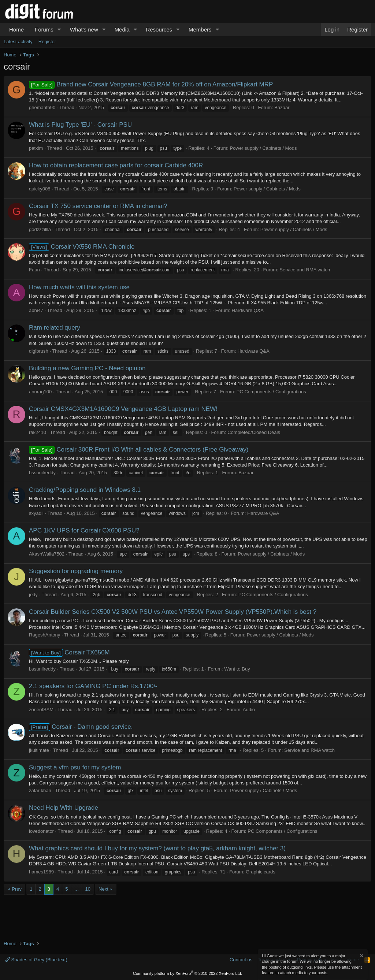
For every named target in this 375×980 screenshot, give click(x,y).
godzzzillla (40, 229)
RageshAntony (44, 635)
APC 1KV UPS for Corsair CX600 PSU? (84, 530)
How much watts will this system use (79, 287)
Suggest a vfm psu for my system (75, 767)
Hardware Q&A (248, 310)
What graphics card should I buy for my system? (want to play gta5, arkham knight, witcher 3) (157, 848)
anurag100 (40, 392)
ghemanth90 (42, 107)
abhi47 (36, 310)
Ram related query (55, 328)
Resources (159, 29)
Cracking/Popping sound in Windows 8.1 (85, 490)
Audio (249, 710)
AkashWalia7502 (47, 554)
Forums (44, 29)
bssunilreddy (42, 473)
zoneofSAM (41, 710)
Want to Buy (237, 669)
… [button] (76, 889)
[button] (59, 29)
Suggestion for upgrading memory (76, 571)
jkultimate (39, 750)
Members (200, 29)
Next (103, 889)
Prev (17, 889)
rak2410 (38, 432)
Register (47, 42)
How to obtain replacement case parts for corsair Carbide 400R (116, 165)
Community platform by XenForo (187, 973)
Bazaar (282, 107)
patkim (36, 148)
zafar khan (40, 790)
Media (122, 29)
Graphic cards (261, 872)
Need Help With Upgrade (64, 808)
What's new (84, 29)
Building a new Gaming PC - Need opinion (87, 368)
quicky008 (40, 189)
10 (88, 889)
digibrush (39, 351)
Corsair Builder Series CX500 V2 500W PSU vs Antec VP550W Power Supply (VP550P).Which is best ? (173, 612)
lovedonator (41, 831)
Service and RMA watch (305, 270)
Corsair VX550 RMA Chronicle (82, 247)
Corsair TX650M (69, 652)
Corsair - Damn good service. (81, 727)
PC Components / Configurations (271, 392)
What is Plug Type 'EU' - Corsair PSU (80, 125)
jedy (33, 595)
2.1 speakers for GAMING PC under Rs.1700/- (93, 686)
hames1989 (41, 872)
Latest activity (18, 42)
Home (16, 29)
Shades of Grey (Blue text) (36, 960)
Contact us (241, 960)
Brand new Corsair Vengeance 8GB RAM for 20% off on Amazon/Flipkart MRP (151, 84)
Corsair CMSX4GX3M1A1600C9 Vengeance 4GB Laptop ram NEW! (123, 409)
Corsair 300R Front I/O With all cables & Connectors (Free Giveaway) (139, 450)
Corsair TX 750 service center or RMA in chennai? (98, 206)
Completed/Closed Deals (254, 432)
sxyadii (36, 513)
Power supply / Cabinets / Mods (263, 148)
